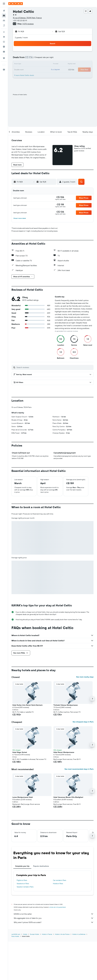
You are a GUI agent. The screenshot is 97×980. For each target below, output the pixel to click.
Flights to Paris (22, 880)
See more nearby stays (85, 677)
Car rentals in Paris (60, 880)
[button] (4, 4)
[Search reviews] (54, 367)
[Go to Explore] (4, 37)
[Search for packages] (4, 25)
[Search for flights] (4, 11)
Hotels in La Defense (79, 934)
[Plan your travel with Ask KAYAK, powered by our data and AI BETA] (4, 32)
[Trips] (4, 58)
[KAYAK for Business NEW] (4, 52)
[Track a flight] (4, 42)
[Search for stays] (4, 16)
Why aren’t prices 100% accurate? (54, 922)
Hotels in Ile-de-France (62, 934)
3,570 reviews (28, 24)
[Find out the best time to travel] (4, 47)
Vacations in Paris (23, 884)
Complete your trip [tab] (22, 866)
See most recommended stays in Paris (79, 769)
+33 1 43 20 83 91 (20, 20)
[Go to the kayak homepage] (16, 4)
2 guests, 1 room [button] (21, 37)
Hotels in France (47, 934)
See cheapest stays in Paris (83, 722)
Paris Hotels (15, 936)
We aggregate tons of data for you (54, 918)
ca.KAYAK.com (16, 934)
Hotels (25, 934)
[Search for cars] (4, 20)
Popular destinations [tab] (41, 866)
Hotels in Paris (58, 884)
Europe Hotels (35, 934)
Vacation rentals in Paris (25, 887)
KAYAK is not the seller (54, 914)
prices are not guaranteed (58, 907)
